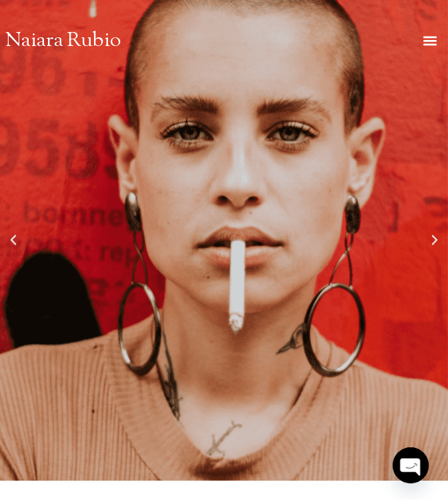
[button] (430, 41)
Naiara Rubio (63, 41)
